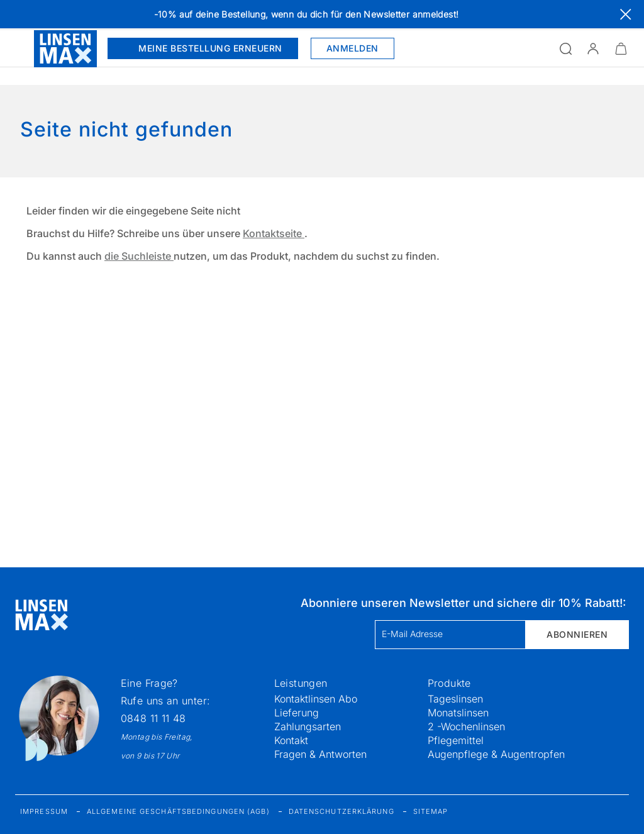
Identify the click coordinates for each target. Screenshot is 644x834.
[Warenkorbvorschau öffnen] (621, 48)
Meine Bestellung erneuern (203, 48)
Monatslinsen (458, 713)
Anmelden (353, 48)
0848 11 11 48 (153, 718)
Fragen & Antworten (320, 754)
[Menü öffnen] (17, 48)
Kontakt (291, 740)
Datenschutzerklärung (341, 811)
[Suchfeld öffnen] (565, 48)
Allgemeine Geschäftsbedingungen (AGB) (178, 811)
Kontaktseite (274, 233)
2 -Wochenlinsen (466, 726)
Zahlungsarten (308, 726)
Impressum (44, 811)
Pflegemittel (456, 740)
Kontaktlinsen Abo (316, 699)
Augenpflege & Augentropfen (496, 754)
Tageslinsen (455, 699)
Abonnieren (577, 634)
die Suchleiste (139, 256)
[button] (593, 48)
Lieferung (297, 713)
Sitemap (431, 811)
